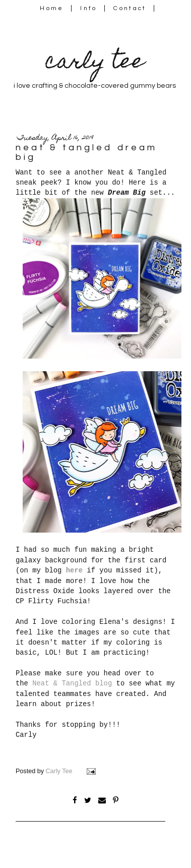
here (74, 570)
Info (88, 8)
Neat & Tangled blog (72, 683)
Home (52, 8)
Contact (130, 8)
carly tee (95, 63)
